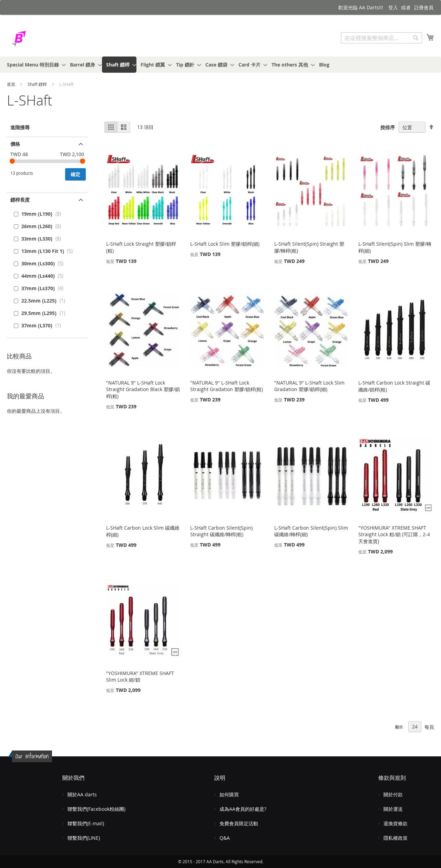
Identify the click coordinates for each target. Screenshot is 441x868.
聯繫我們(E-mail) (86, 823)
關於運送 (393, 809)
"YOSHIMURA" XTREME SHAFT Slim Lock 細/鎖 (140, 676)
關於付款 (393, 794)
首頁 (12, 84)
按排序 (388, 127)
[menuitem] (34, 65)
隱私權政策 (396, 838)
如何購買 (229, 794)
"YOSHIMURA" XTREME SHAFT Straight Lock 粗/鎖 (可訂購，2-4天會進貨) (394, 534)
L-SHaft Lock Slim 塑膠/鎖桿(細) (225, 244)
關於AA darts (82, 794)
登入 (393, 7)
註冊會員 (424, 7)
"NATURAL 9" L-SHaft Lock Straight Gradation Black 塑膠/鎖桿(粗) (143, 389)
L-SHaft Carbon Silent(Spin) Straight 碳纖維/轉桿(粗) (221, 531)
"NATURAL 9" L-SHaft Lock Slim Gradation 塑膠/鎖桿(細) (309, 386)
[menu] (220, 65)
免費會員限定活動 (239, 823)
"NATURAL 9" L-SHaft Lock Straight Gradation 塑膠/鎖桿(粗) (227, 386)
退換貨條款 (396, 823)
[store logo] (36, 39)
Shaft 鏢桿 (38, 84)
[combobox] (382, 38)
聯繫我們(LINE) (84, 838)
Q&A (225, 838)
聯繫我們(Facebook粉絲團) (96, 809)
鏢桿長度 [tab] (20, 200)
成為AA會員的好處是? (243, 809)
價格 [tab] (15, 144)
